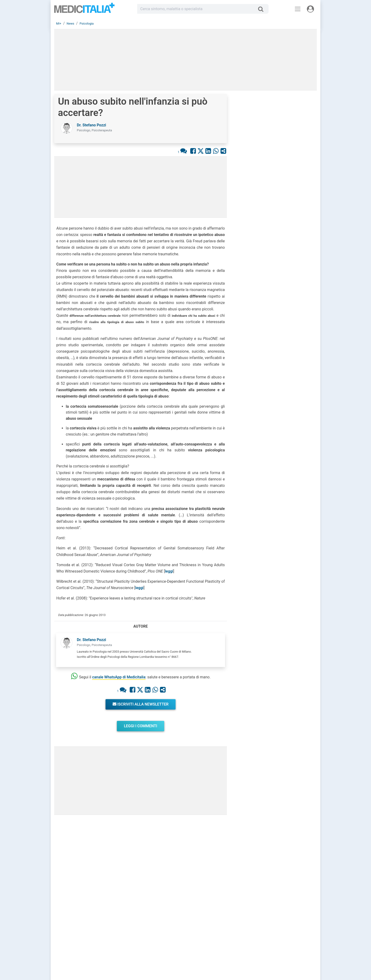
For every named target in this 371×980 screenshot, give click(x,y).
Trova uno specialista (160, 935)
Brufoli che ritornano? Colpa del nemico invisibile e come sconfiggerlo (290, 222)
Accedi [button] (150, 924)
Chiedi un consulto (158, 930)
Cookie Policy (275, 941)
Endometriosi (283, 514)
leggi (169, 571)
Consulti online (215, 924)
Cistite (278, 422)
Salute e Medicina (217, 935)
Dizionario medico (217, 941)
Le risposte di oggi (218, 930)
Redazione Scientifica (280, 930)
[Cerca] (263, 9)
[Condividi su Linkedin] (208, 151)
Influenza (280, 445)
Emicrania (280, 468)
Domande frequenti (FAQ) (162, 941)
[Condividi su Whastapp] (216, 151)
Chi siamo (272, 924)
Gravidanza (281, 491)
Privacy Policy (275, 935)
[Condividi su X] (201, 151)
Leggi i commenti (141, 726)
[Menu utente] (310, 9)
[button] (275, 178)
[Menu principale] (298, 9)
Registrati (164, 924)
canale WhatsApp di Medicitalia (119, 677)
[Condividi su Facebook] (193, 151)
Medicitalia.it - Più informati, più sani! (84, 10)
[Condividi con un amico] (223, 151)
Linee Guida (110, 958)
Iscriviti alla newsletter (141, 704)
